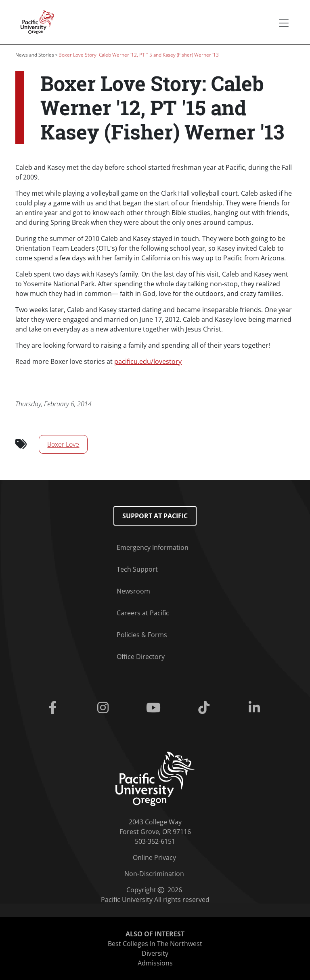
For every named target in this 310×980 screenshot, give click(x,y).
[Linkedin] (256, 708)
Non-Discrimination (154, 874)
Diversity (155, 953)
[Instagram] (104, 708)
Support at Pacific (155, 516)
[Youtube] (155, 708)
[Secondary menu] (284, 23)
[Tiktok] (206, 708)
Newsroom (133, 591)
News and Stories (35, 55)
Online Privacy (154, 857)
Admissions (155, 963)
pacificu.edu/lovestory (148, 361)
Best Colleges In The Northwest (155, 944)
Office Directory (141, 657)
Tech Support (137, 569)
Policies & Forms (142, 635)
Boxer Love (63, 444)
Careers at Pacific (143, 613)
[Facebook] (54, 708)
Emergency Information (153, 547)
